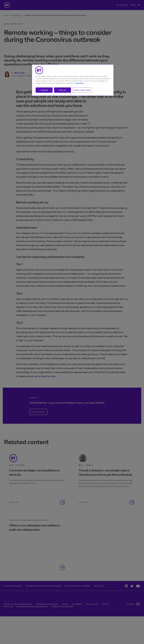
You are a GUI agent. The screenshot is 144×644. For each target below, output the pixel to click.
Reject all (62, 90)
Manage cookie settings (82, 90)
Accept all (44, 90)
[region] (73, 80)
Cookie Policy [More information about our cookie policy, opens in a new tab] (79, 83)
